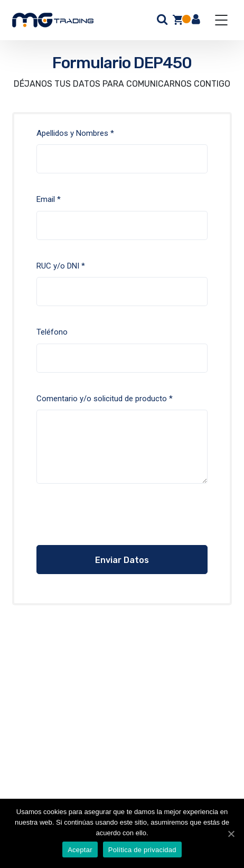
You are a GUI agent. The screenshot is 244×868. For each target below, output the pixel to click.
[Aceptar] (231, 834)
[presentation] (101, 524)
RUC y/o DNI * (122, 292)
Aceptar (80, 850)
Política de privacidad (142, 850)
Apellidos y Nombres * (122, 159)
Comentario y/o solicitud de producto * (122, 447)
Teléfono (122, 358)
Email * (122, 225)
